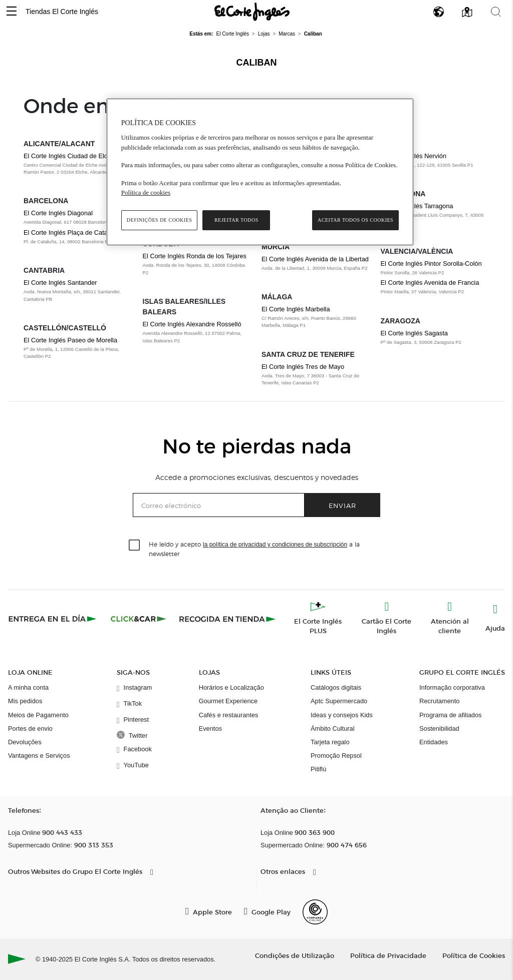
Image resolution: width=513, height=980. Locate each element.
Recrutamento (439, 701)
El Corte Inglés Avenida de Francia (430, 283)
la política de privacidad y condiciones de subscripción (275, 545)
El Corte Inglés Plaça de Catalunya (73, 232)
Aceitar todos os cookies (355, 220)
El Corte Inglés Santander (60, 283)
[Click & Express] (53, 619)
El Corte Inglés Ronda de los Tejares (195, 256)
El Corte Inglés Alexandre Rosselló (192, 324)
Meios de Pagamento (38, 715)
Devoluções (25, 742)
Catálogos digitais (336, 687)
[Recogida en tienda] (227, 619)
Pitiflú (318, 769)
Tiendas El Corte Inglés (62, 12)
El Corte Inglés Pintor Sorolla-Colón (431, 264)
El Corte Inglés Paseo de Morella (70, 340)
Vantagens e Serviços (39, 756)
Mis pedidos (25, 701)
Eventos (210, 728)
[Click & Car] (139, 619)
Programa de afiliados (450, 715)
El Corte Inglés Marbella (296, 309)
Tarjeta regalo (330, 742)
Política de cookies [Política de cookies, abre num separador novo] (146, 192)
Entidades (434, 742)
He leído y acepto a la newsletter (254, 549)
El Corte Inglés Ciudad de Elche (69, 156)
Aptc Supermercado (339, 701)
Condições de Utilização (295, 955)
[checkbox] (135, 546)
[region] (260, 172)
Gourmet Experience (228, 701)
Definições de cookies (160, 220)
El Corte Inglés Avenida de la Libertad (315, 259)
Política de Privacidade (388, 955)
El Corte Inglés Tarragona (417, 206)
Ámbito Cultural (332, 728)
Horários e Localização (231, 687)
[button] (12, 12)
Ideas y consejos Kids (342, 715)
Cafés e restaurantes (229, 715)
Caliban (257, 63)
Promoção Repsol (336, 756)
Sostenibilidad (439, 728)
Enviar (342, 505)
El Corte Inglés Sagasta (414, 333)
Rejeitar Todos (236, 220)
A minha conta (28, 687)
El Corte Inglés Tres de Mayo (303, 367)
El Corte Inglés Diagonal (58, 213)
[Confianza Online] (315, 912)
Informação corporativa (452, 687)
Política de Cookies (474, 955)
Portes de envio (30, 728)
